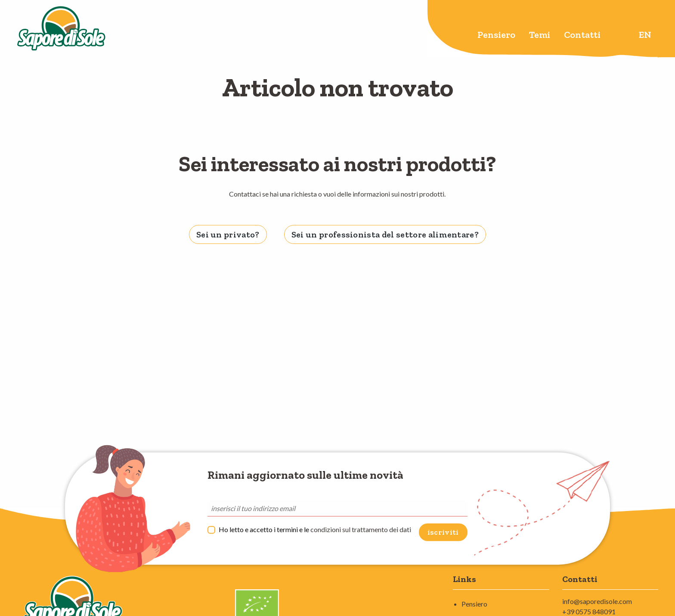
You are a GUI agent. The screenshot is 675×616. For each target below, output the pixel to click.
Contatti (582, 35)
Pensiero (496, 35)
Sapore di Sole (61, 29)
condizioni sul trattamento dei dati (361, 529)
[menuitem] (496, 35)
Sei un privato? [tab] (228, 234)
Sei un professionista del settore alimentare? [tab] (385, 234)
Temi (540, 35)
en (645, 35)
